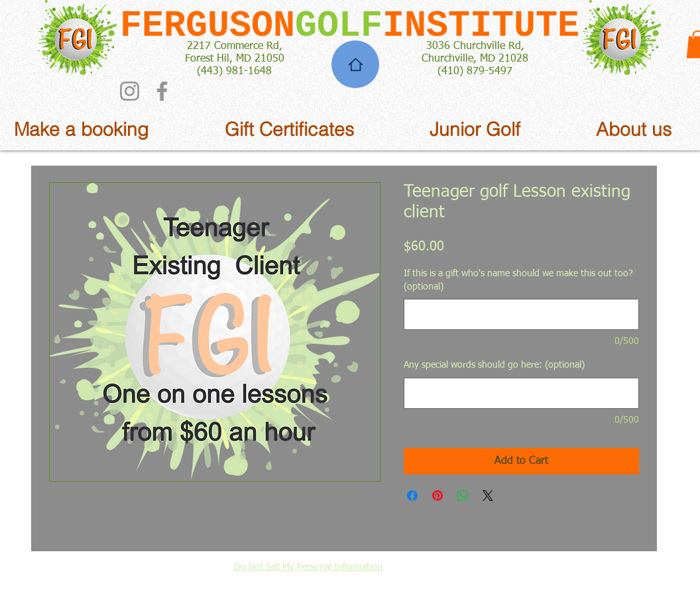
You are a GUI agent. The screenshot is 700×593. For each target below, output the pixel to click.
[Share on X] (488, 496)
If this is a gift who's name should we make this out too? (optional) (518, 280)
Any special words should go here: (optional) (494, 365)
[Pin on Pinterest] (437, 496)
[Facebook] (162, 91)
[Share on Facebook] (412, 496)
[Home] (355, 64)
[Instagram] (130, 91)
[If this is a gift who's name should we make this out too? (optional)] (521, 314)
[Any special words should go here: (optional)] (521, 393)
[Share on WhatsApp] (463, 496)
